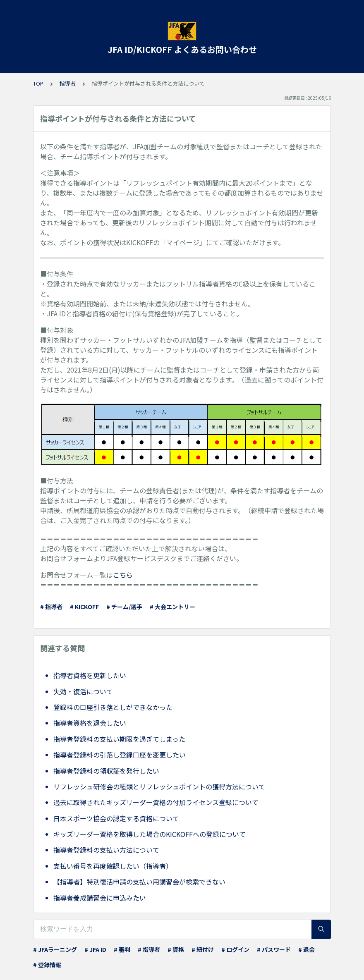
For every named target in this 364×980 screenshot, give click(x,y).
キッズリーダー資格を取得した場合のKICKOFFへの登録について (150, 834)
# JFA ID (95, 949)
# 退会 (307, 949)
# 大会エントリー (172, 607)
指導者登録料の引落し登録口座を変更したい (120, 755)
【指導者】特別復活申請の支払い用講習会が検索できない (139, 882)
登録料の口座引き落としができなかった (113, 707)
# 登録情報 (47, 965)
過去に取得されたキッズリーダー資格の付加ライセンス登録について (156, 802)
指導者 (68, 83)
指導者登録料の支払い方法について (106, 850)
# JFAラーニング (55, 949)
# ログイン (235, 949)
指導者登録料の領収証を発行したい (106, 771)
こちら (123, 575)
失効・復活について (83, 691)
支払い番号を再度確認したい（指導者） (113, 866)
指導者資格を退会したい (90, 723)
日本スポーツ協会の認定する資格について (116, 818)
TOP (38, 83)
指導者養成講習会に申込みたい (100, 898)
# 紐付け (203, 949)
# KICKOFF (84, 607)
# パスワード (274, 949)
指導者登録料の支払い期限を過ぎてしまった (119, 739)
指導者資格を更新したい (90, 675)
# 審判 (122, 949)
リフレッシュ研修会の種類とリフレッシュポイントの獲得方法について (159, 786)
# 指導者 (51, 607)
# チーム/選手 (124, 607)
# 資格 (176, 949)
